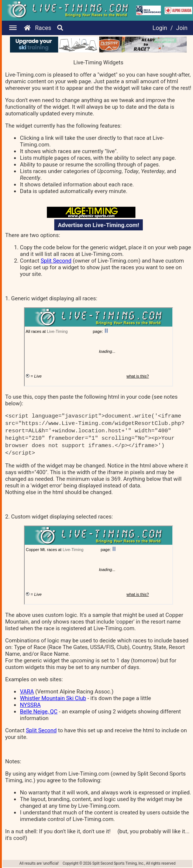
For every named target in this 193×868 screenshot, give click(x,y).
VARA (27, 692)
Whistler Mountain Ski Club (53, 698)
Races (43, 28)
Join (182, 28)
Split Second (56, 261)
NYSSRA (30, 705)
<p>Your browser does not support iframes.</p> (99, 347)
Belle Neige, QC (39, 712)
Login (160, 28)
